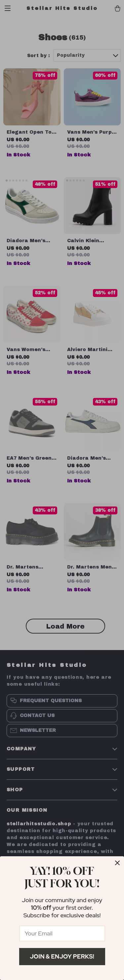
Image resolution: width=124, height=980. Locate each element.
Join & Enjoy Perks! (62, 956)
